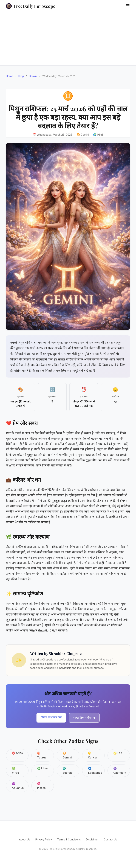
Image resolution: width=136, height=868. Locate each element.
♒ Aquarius (18, 786)
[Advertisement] (68, 39)
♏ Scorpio (67, 770)
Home (10, 76)
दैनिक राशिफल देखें (51, 717)
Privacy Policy (44, 839)
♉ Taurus (42, 755)
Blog (21, 76)
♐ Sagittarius (95, 770)
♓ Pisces (41, 786)
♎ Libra (42, 768)
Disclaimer (92, 839)
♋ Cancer (93, 755)
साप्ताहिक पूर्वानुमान (84, 718)
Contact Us (110, 839)
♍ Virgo (15, 770)
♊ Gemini (67, 755)
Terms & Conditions (69, 839)
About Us (25, 839)
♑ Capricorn (120, 770)
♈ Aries (17, 753)
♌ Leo (118, 753)
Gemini (33, 76)
